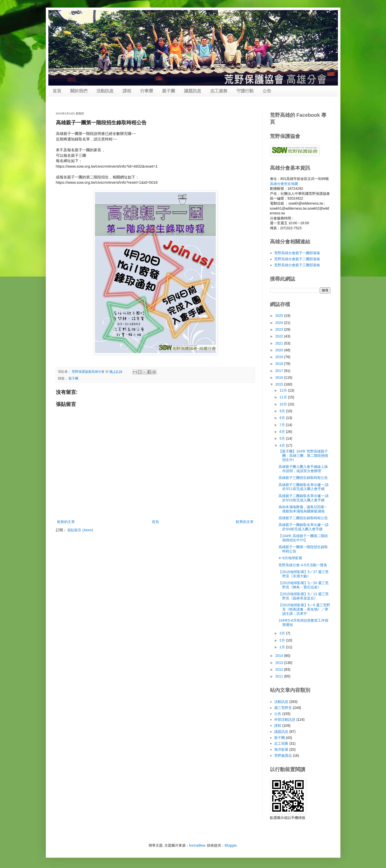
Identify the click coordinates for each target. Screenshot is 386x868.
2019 (280, 357)
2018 (280, 364)
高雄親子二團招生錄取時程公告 (303, 518)
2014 (280, 656)
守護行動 (245, 91)
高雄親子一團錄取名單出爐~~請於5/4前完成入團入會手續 (303, 527)
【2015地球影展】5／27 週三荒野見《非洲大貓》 (303, 574)
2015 (280, 384)
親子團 (169, 91)
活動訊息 (105, 91)
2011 (280, 676)
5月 (283, 438)
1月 (283, 647)
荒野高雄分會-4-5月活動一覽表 (303, 565)
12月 (284, 390)
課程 (127, 91)
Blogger (231, 845)
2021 (280, 343)
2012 (280, 669)
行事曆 (147, 91)
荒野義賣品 (283, 756)
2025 (280, 316)
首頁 (57, 91)
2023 (280, 329)
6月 (283, 432)
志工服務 (219, 91)
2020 (280, 350)
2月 (283, 640)
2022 (280, 336)
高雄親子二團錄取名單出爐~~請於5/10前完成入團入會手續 (303, 498)
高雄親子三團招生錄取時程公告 (303, 478)
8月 (283, 418)
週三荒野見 (283, 708)
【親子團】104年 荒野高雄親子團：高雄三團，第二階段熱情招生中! (303, 456)
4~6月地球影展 (290, 558)
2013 (280, 663)
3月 (283, 633)
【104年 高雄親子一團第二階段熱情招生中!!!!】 (303, 538)
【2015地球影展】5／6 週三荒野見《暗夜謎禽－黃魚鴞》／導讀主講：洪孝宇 (304, 609)
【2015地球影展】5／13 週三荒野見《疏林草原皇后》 (303, 596)
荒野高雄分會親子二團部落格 (297, 259)
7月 (283, 425)
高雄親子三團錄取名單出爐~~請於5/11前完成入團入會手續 (303, 487)
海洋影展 (281, 749)
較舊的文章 (245, 522)
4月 (283, 445)
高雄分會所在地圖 (284, 184)
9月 (283, 411)
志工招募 (281, 743)
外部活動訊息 (285, 720)
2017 (280, 371)
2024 (280, 323)
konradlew (197, 845)
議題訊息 (193, 91)
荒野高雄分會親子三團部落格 (297, 265)
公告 (267, 91)
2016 (280, 378)
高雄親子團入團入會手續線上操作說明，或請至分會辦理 (303, 469)
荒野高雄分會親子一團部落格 (297, 253)
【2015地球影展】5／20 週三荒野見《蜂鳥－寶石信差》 (303, 585)
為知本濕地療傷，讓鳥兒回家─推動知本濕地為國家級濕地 (303, 509)
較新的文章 (66, 522)
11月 (284, 397)
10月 (284, 404)
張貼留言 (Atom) (80, 530)
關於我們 (79, 91)
